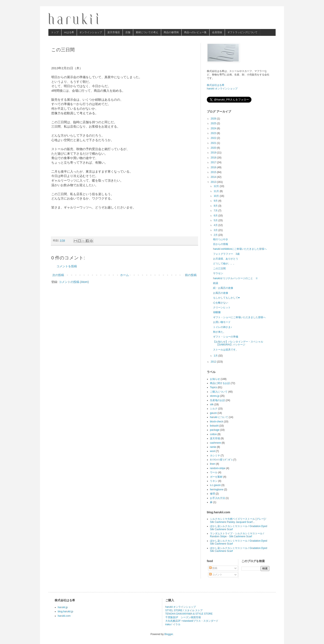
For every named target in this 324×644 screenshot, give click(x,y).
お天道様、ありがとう (226, 259)
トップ (55, 32)
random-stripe (218, 468)
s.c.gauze (215, 485)
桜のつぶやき (221, 239)
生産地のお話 (217, 400)
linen (213, 464)
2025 (214, 123)
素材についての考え (147, 32)
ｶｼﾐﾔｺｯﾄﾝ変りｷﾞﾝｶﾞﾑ (221, 460)
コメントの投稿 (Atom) (74, 282)
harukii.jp (63, 607)
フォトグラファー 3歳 (226, 254)
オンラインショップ (91, 32)
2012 (214, 362)
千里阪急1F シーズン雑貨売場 (183, 617)
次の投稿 (58, 275)
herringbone (217, 490)
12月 (217, 186)
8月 (216, 206)
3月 (216, 230)
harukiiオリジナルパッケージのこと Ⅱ (235, 278)
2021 (214, 143)
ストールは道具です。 (226, 350)
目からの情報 (221, 244)
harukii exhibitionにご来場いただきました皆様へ (240, 249)
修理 (212, 494)
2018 (214, 158)
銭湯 (216, 283)
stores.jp (215, 396)
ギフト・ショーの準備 (226, 337)
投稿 (213, 568)
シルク (214, 409)
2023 (214, 133)
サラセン (218, 273)
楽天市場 (215, 438)
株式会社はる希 (216, 85)
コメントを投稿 (67, 266)
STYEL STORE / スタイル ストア (184, 610)
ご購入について (219, 392)
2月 (216, 235)
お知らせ (215, 379)
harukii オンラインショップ (222, 89)
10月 (217, 196)
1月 (216, 356)
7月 (216, 211)
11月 (217, 191)
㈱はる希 (69, 32)
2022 (214, 138)
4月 (216, 225)
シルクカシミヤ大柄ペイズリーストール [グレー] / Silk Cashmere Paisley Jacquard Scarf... (238, 520)
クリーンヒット (222, 308)
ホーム (124, 275)
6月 (216, 216)
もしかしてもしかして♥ (226, 298)
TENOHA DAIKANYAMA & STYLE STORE (189, 614)
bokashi (214, 426)
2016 (214, 167)
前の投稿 (191, 275)
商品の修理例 (171, 32)
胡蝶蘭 (217, 312)
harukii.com (64, 616)
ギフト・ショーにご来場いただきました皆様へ (239, 317)
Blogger (169, 634)
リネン (214, 481)
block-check (217, 422)
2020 (214, 148)
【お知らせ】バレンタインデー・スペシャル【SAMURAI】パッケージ (238, 343)
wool (213, 451)
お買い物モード (222, 322)
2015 (214, 172)
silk (212, 404)
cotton (213, 434)
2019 (214, 153)
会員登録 (217, 32)
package (215, 430)
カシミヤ (215, 456)
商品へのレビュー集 (195, 32)
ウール (214, 472)
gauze (213, 413)
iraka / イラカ (173, 624)
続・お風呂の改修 (223, 288)
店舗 (128, 32)
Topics (213, 387)
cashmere (215, 443)
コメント (216, 575)
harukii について (219, 417)
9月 (216, 201)
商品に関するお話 (220, 383)
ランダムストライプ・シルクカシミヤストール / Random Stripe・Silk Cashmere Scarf (237, 535)
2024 (214, 128)
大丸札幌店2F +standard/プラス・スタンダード (192, 621)
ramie (213, 447)
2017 (214, 162)
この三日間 (219, 269)
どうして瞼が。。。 (224, 264)
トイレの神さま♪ (222, 327)
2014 (214, 177)
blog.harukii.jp (65, 611)
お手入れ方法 (217, 498)
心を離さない (221, 303)
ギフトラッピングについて (242, 32)
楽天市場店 (114, 32)
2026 (214, 119)
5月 (216, 220)
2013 (214, 182)
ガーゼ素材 (216, 477)
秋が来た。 (219, 332)
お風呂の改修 (221, 293)
